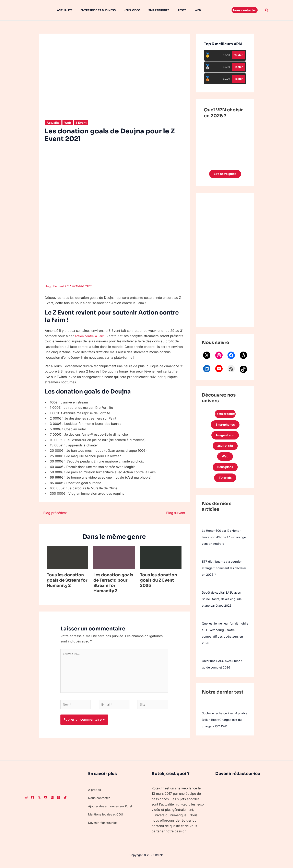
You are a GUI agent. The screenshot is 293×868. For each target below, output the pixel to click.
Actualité (61, 10)
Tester (239, 55)
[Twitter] (39, 803)
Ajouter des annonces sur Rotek (112, 812)
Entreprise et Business (92, 10)
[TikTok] (65, 803)
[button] (245, 10)
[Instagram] (26, 803)
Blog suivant (178, 513)
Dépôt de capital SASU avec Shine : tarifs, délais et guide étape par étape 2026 (224, 606)
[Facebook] (33, 803)
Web (186, 10)
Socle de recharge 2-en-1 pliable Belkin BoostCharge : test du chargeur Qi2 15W (224, 727)
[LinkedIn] (52, 803)
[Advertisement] (225, 261)
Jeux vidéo (125, 10)
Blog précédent (53, 513)
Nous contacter (100, 803)
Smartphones (150, 10)
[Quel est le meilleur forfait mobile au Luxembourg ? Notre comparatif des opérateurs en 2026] (202, 622)
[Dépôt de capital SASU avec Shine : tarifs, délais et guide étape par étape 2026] (202, 591)
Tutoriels (225, 485)
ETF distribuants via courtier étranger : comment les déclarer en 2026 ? (223, 575)
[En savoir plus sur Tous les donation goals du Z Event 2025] (161, 557)
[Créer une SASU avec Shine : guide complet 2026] (202, 659)
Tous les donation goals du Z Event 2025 (159, 580)
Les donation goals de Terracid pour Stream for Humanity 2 (113, 583)
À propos (95, 795)
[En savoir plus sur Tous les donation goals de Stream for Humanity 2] (68, 557)
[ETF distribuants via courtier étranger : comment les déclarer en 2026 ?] (202, 560)
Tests (172, 10)
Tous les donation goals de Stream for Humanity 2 (67, 580)
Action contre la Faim (91, 336)
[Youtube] (46, 803)
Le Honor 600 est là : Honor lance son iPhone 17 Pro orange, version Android (223, 544)
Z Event (84, 123)
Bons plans (225, 473)
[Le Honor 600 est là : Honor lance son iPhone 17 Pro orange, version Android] (202, 529)
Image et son (225, 438)
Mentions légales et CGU (107, 820)
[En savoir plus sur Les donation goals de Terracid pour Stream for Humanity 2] (114, 557)
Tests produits (225, 415)
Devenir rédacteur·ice (104, 828)
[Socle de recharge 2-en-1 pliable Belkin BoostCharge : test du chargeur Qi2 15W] (202, 711)
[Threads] (59, 803)
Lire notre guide (225, 174)
